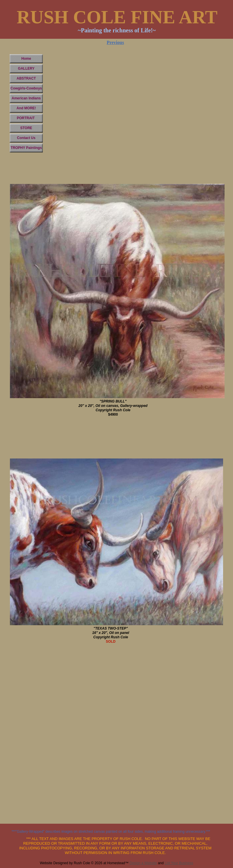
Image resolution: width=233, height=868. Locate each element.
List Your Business (179, 863)
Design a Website (143, 863)
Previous (115, 42)
